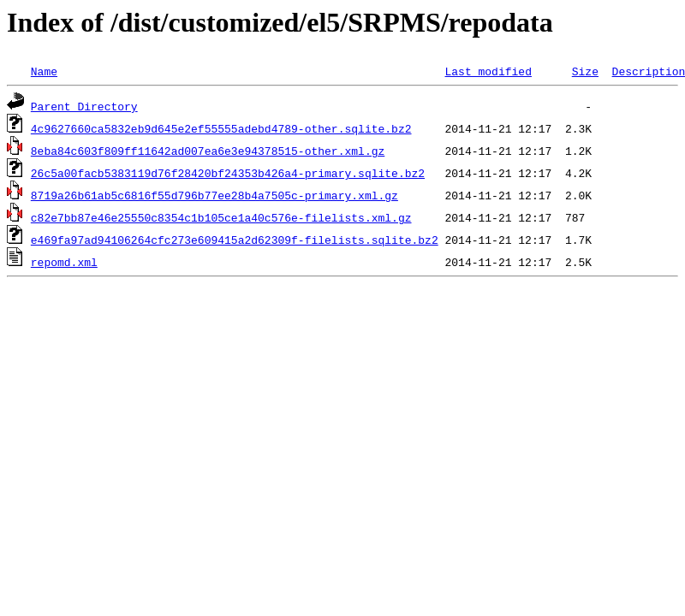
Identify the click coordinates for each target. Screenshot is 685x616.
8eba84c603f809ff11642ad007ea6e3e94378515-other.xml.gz (208, 151)
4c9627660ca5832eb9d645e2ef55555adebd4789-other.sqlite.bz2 (221, 128)
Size (585, 71)
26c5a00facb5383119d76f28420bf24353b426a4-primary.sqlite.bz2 (228, 173)
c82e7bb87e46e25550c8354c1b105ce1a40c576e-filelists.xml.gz (221, 217)
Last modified (488, 71)
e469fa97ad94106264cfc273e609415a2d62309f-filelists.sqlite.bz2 (235, 240)
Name (44, 71)
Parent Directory (84, 106)
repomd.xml (64, 262)
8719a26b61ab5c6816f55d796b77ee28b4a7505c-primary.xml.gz (214, 195)
